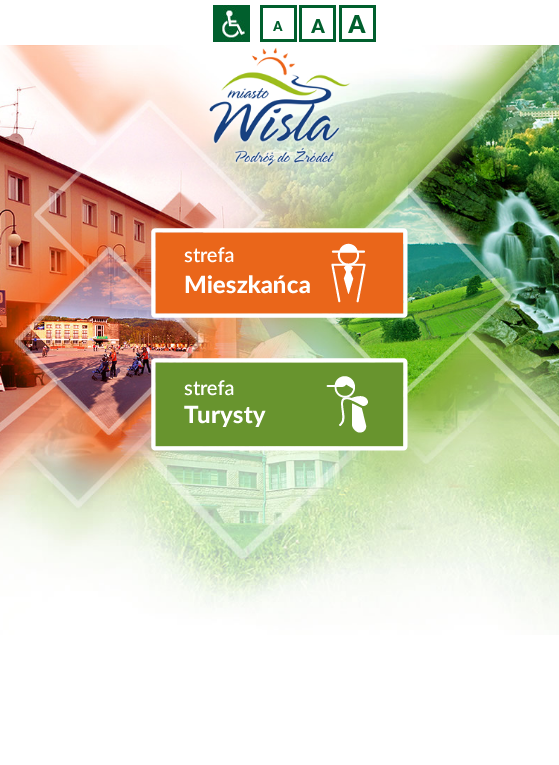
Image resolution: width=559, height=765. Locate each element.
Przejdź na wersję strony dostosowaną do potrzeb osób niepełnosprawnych (231, 23)
